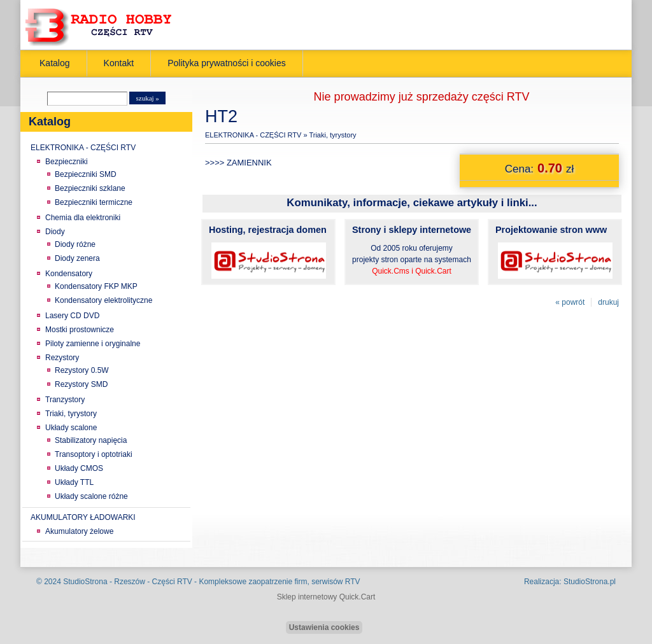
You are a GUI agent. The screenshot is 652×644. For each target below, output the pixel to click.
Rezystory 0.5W (82, 370)
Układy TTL (74, 482)
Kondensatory (69, 274)
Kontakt (119, 63)
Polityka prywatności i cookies (227, 63)
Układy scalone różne (91, 496)
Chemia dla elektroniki (83, 218)
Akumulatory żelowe (79, 531)
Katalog (55, 63)
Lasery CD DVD (72, 316)
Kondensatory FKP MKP (96, 286)
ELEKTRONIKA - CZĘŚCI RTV (83, 148)
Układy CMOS (79, 468)
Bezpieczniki (67, 162)
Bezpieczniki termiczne (94, 202)
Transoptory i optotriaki (94, 454)
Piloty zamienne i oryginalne (93, 344)
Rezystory (62, 358)
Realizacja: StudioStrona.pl (570, 582)
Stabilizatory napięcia (91, 440)
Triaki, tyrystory (71, 414)
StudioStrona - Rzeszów (105, 582)
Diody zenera (77, 258)
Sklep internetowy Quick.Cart (326, 597)
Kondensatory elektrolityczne (103, 300)
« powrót (570, 302)
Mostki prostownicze (80, 330)
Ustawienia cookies (324, 627)
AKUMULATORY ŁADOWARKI (83, 517)
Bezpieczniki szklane (90, 188)
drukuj (608, 302)
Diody (55, 232)
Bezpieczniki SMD (86, 174)
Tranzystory (65, 400)
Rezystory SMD (81, 384)
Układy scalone (71, 428)
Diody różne (75, 244)
